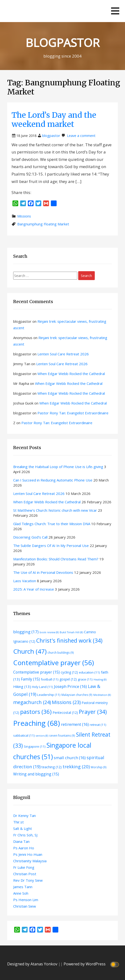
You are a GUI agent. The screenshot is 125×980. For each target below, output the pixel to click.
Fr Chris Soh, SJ (25, 835)
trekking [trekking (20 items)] (76, 766)
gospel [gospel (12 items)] (68, 679)
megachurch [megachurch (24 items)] (32, 702)
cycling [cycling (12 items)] (69, 672)
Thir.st (18, 822)
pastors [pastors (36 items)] (36, 712)
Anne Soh (21, 893)
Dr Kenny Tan (24, 816)
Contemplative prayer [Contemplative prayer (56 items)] (54, 663)
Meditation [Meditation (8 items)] (102, 695)
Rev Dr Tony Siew (28, 880)
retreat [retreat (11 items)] (98, 725)
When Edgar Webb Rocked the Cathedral (71, 374)
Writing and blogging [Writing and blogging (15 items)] (36, 774)
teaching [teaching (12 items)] (52, 767)
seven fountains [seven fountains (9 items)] (62, 735)
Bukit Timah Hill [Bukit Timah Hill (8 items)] (71, 632)
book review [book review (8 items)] (49, 632)
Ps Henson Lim (26, 900)
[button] (115, 11)
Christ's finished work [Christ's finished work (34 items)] (69, 640)
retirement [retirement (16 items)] (75, 724)
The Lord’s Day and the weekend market (54, 120)
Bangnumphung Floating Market (43, 224)
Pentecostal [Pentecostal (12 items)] (65, 713)
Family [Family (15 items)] (30, 679)
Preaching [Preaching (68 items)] (37, 723)
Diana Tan (21, 841)
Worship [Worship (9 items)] (99, 767)
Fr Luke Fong (24, 867)
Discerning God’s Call (30, 537)
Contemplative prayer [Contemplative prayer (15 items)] (36, 672)
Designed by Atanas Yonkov (33, 964)
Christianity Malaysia (30, 861)
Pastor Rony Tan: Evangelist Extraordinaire (73, 413)
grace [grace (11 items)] (85, 679)
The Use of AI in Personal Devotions (43, 572)
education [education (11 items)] (89, 672)
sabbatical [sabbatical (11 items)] (24, 735)
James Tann (23, 887)
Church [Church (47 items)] (30, 651)
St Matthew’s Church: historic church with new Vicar (55, 510)
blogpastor (51, 136)
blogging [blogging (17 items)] (26, 632)
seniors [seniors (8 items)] (42, 736)
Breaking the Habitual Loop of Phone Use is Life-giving (58, 467)
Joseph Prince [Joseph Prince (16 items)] (70, 686)
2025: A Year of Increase (34, 589)
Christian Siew (25, 906)
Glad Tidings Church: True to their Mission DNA (52, 524)
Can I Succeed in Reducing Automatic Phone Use (53, 480)
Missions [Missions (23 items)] (66, 702)
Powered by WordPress (85, 964)
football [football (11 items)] (50, 679)
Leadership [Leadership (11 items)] (49, 695)
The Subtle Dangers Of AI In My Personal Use (51, 546)
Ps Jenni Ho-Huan (28, 854)
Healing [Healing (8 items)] (100, 680)
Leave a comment (81, 136)
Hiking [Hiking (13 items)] (22, 687)
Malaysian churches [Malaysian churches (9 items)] (77, 695)
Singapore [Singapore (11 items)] (35, 746)
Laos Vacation (25, 581)
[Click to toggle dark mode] (116, 964)
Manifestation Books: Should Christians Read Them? (56, 559)
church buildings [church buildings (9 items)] (61, 652)
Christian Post (25, 874)
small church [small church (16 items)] (70, 758)
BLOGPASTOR (62, 43)
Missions (24, 216)
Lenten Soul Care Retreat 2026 (63, 354)
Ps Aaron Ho (24, 848)
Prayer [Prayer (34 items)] (93, 712)
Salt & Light (23, 828)
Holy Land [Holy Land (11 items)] (42, 687)
